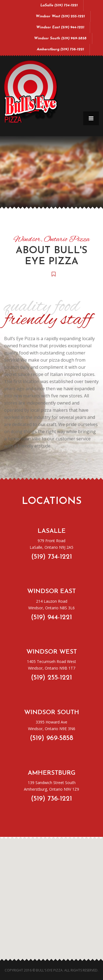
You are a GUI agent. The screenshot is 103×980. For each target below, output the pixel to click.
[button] (50, 931)
